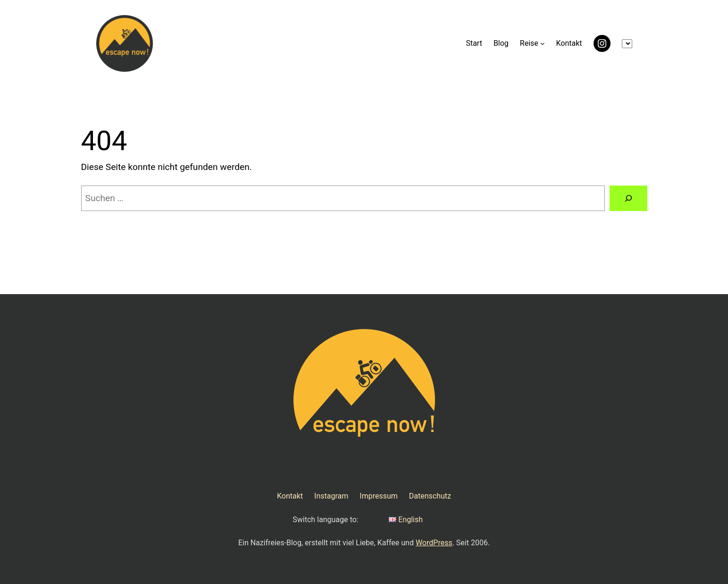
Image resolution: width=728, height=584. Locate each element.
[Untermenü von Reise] (543, 43)
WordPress (434, 543)
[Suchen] (628, 198)
